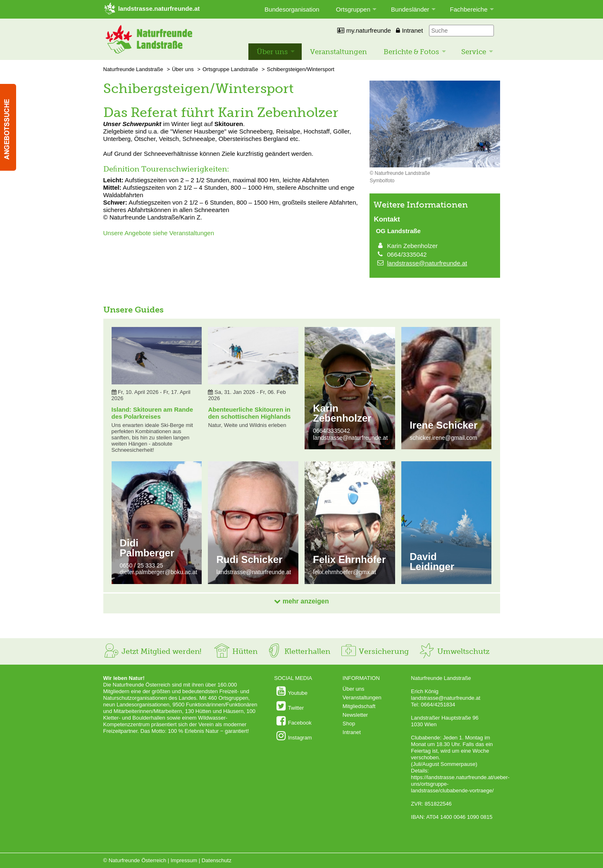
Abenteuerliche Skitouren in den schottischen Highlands (249, 413)
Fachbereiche (469, 9)
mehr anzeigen (301, 601)
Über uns (272, 52)
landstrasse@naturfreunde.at (427, 263)
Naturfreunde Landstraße (133, 69)
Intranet (409, 30)
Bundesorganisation (292, 9)
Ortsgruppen (353, 9)
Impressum (184, 860)
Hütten (236, 651)
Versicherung (374, 651)
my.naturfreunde (364, 30)
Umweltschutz (454, 651)
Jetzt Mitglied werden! (152, 651)
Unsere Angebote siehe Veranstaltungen (159, 233)
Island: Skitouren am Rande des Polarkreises (153, 413)
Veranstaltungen (338, 52)
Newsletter (355, 715)
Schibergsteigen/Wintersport (301, 69)
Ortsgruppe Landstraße (230, 69)
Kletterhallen (298, 651)
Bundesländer (410, 9)
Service (474, 52)
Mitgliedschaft (359, 706)
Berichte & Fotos (411, 52)
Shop (349, 724)
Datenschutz (217, 860)
